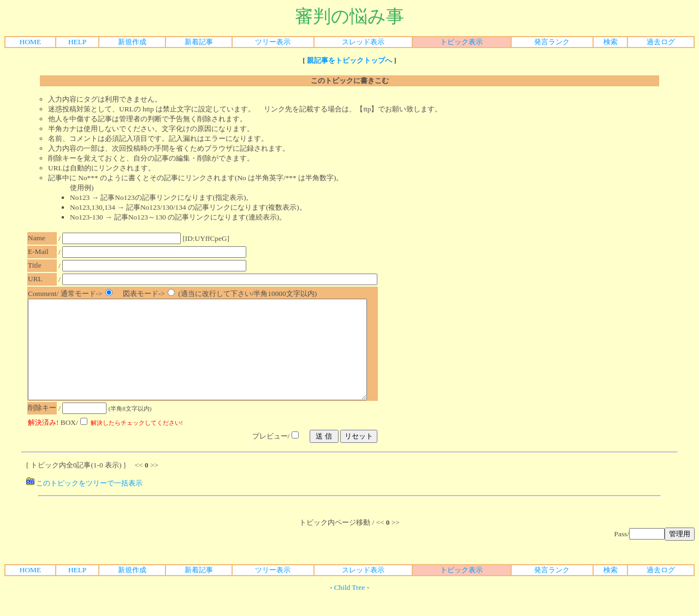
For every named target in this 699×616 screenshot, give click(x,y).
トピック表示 (461, 42)
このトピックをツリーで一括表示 (84, 503)
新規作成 (132, 42)
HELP (77, 42)
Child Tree (350, 607)
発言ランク (552, 42)
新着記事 (199, 42)
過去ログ (661, 42)
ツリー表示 (273, 42)
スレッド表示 (363, 42)
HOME (30, 42)
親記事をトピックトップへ (349, 60)
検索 (611, 42)
